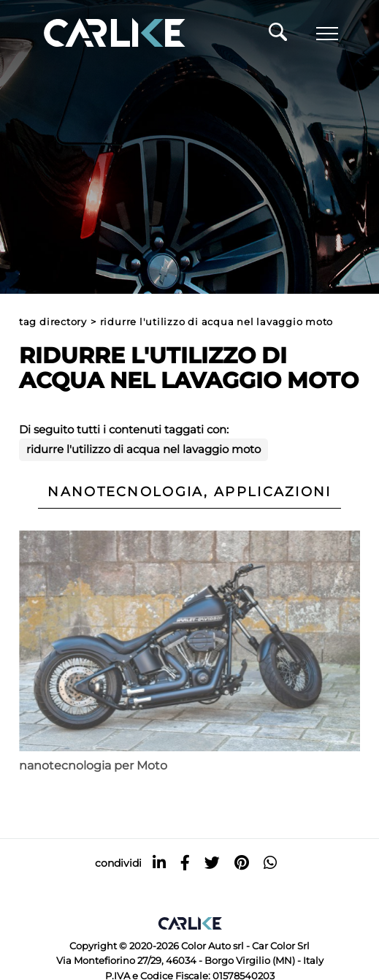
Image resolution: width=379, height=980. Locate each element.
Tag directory (53, 322)
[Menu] (327, 34)
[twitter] (212, 863)
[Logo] (93, 34)
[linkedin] (159, 863)
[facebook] (185, 863)
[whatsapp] (270, 863)
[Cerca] (278, 36)
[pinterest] (242, 863)
